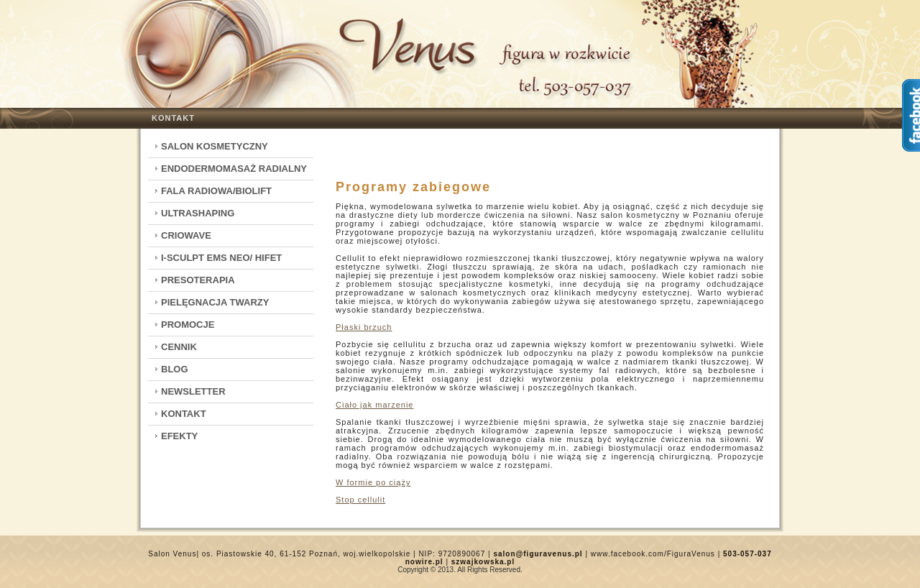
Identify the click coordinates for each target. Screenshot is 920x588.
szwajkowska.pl (483, 562)
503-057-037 (747, 554)
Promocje (188, 325)
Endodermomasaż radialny (234, 169)
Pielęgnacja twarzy (215, 302)
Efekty (179, 436)
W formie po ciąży (373, 482)
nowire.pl (424, 562)
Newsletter (193, 391)
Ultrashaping (198, 213)
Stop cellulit (360, 500)
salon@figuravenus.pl (538, 554)
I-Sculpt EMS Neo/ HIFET (221, 258)
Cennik (179, 347)
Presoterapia (198, 280)
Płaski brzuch (364, 327)
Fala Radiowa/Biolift (216, 191)
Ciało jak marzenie (374, 405)
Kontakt (173, 118)
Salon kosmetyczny (215, 146)
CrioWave (186, 235)
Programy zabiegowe (413, 187)
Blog (175, 369)
